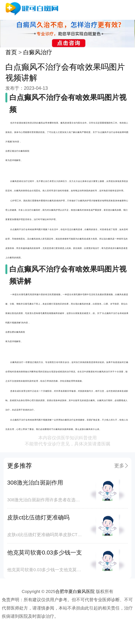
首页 (11, 52)
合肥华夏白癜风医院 (75, 591)
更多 (119, 466)
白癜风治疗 (38, 52)
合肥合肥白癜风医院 (15, 332)
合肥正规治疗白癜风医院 (17, 151)
